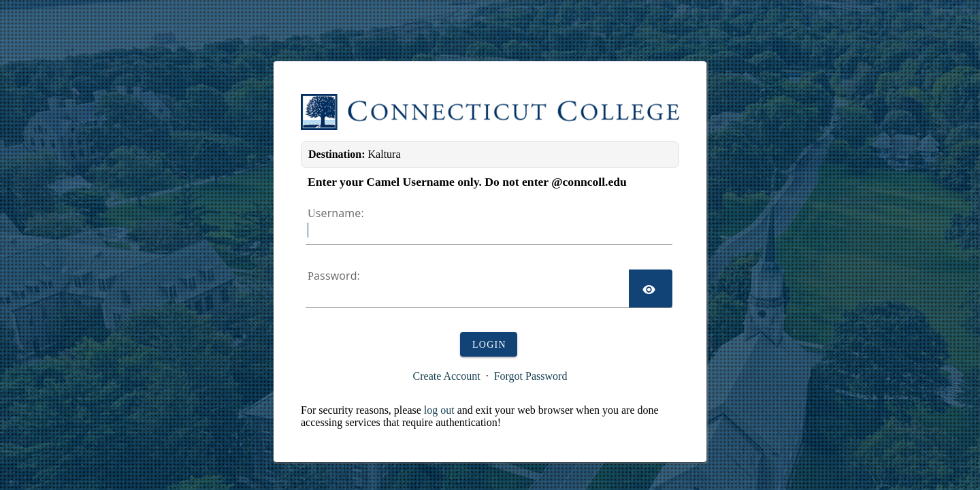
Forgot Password (531, 376)
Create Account (447, 376)
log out (439, 410)
